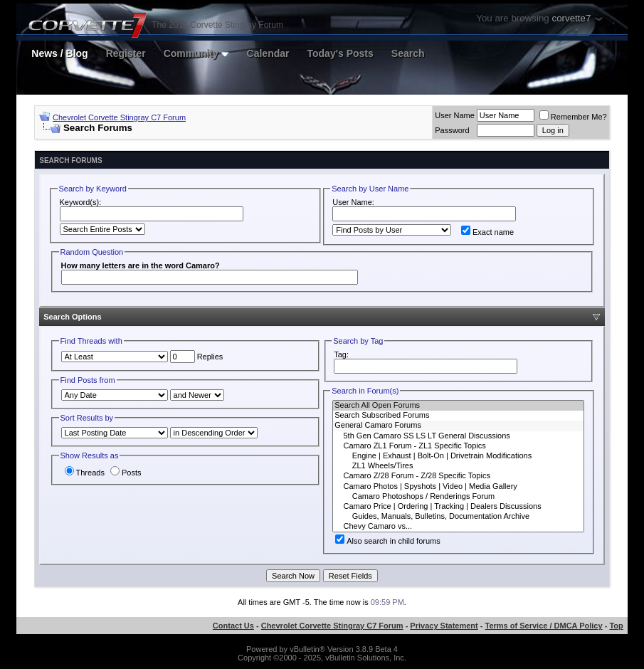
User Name (455, 115)
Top (616, 626)
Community (196, 53)
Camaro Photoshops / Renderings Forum (458, 497)
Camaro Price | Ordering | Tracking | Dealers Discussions (458, 507)
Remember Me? (573, 117)
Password (452, 130)
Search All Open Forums (458, 406)
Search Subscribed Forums (458, 416)
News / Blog (59, 53)
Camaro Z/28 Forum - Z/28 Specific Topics (458, 476)
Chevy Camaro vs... (458, 527)
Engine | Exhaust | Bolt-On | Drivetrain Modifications (458, 456)
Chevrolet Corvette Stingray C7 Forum (119, 117)
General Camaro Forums (458, 426)
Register (126, 53)
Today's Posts (340, 53)
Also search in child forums (387, 541)
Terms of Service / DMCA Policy (544, 626)
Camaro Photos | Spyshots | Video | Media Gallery (458, 487)
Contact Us (233, 626)
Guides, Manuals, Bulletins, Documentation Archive (458, 517)
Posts (126, 473)
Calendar (268, 53)
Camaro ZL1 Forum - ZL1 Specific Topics (458, 446)
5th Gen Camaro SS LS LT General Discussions (458, 436)
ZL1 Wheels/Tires (458, 466)
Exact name (487, 232)
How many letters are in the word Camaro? (141, 265)
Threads (85, 473)
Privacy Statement (444, 626)
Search (408, 53)
